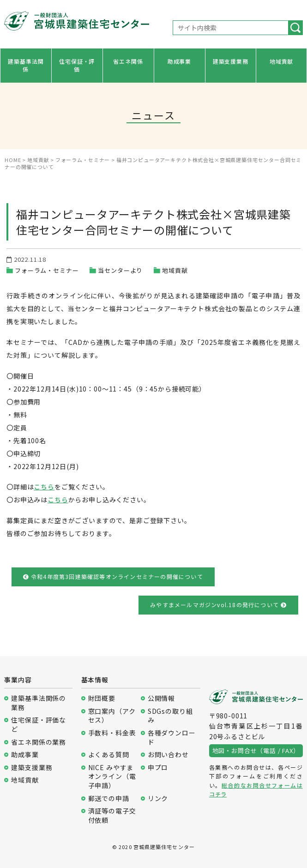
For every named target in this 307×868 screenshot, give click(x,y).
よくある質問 (109, 755)
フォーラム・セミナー (47, 270)
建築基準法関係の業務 (39, 703)
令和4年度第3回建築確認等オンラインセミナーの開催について (113, 576)
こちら (44, 487)
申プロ (158, 768)
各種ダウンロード (172, 738)
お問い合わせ (168, 755)
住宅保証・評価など (39, 725)
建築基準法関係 (26, 65)
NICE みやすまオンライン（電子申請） (112, 777)
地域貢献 (281, 61)
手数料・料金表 (112, 733)
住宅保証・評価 (77, 65)
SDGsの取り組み (170, 716)
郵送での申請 (109, 799)
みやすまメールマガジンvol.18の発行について (218, 605)
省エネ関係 (128, 61)
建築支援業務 (231, 61)
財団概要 (102, 698)
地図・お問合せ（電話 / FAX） (256, 750)
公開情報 (161, 698)
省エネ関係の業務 (39, 742)
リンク (158, 799)
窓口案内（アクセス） (112, 716)
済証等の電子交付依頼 (112, 816)
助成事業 (179, 61)
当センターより (120, 270)
